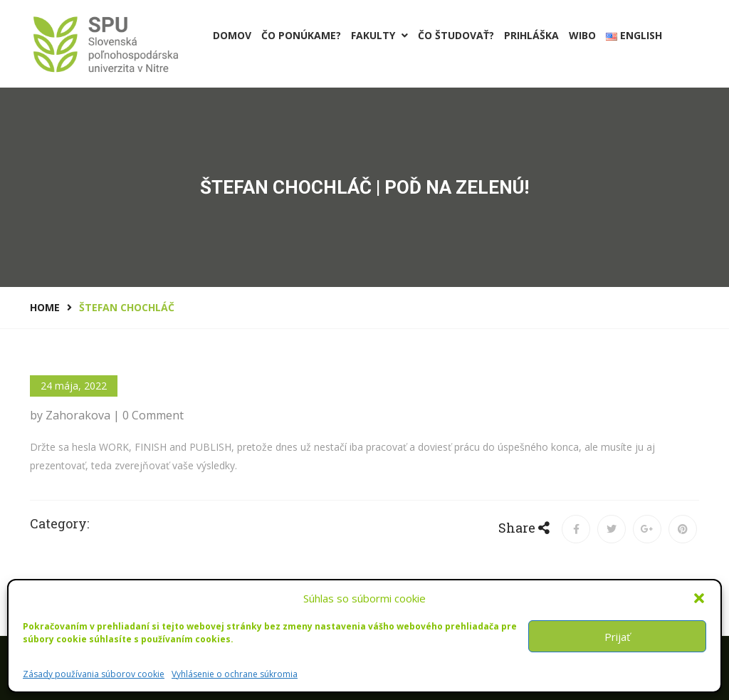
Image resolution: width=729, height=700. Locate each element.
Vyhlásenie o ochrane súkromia (235, 674)
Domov (232, 35)
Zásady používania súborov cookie (94, 674)
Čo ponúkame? (301, 35)
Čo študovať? (456, 35)
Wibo (582, 35)
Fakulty (379, 35)
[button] (699, 598)
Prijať (617, 637)
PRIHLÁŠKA (531, 35)
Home (45, 307)
